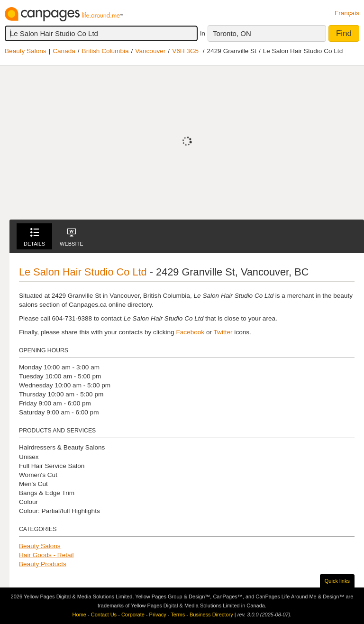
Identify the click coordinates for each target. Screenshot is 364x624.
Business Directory (211, 615)
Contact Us (104, 615)
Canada (64, 51)
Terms (178, 615)
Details (34, 237)
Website (72, 237)
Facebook (190, 332)
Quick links (337, 581)
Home (79, 615)
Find (344, 33)
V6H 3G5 (185, 51)
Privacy (158, 615)
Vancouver (150, 51)
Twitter (223, 332)
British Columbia (105, 51)
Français (347, 13)
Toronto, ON (232, 33)
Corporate (133, 615)
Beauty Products (43, 564)
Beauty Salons (26, 51)
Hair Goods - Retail (46, 555)
